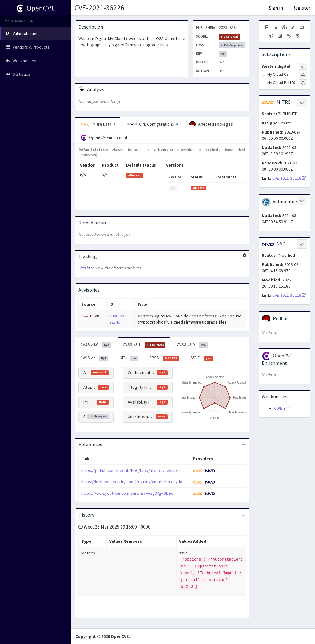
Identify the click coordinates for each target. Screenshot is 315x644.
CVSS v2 (94, 358)
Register (301, 8)
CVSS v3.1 (144, 345)
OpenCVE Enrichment (104, 138)
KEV (129, 358)
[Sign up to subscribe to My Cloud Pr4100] (303, 83)
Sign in (276, 8)
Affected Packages (211, 124)
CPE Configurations (152, 124)
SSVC (202, 358)
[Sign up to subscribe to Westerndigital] (303, 66)
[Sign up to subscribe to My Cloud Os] (303, 74)
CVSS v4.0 (96, 345)
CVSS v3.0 (192, 345)
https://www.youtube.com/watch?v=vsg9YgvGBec (127, 493)
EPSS (164, 358)
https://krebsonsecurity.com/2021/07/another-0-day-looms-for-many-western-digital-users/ (166, 482)
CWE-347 (282, 408)
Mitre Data (98, 124)
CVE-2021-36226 (99, 8)
